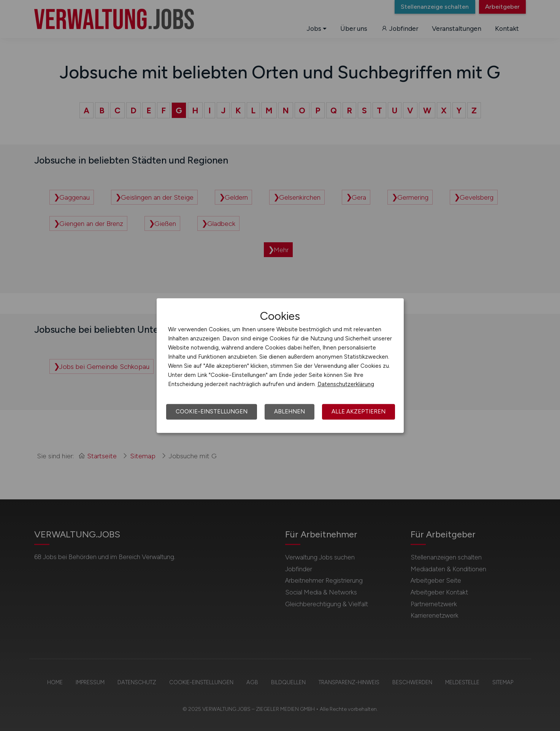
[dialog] (280, 365)
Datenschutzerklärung (346, 384)
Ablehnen (290, 412)
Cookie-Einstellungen (212, 412)
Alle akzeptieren (359, 412)
